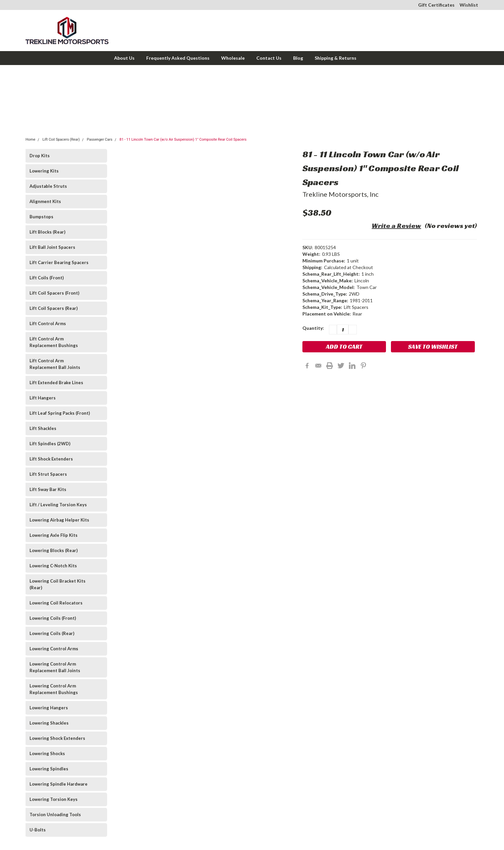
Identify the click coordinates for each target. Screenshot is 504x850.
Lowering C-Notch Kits (53, 566)
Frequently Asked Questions (178, 58)
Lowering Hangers (49, 708)
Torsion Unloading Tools (55, 815)
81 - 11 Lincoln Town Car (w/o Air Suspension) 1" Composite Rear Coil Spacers (183, 140)
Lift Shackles (43, 428)
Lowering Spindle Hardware (59, 784)
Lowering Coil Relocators (56, 603)
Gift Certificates (436, 5)
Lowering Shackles (49, 723)
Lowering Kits (44, 171)
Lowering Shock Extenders (57, 738)
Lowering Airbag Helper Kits (59, 520)
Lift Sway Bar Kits (48, 489)
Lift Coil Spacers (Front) (54, 293)
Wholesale (233, 58)
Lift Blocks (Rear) (47, 232)
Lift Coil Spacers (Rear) (61, 140)
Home (31, 140)
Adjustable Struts (48, 186)
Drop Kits (40, 156)
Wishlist (469, 5)
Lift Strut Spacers (48, 474)
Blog (298, 58)
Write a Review (396, 226)
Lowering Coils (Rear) (52, 633)
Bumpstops (41, 217)
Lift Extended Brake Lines (56, 383)
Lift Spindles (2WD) (50, 444)
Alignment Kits (45, 201)
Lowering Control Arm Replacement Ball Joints (55, 667)
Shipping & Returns (336, 58)
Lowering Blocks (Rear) (54, 550)
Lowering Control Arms (54, 649)
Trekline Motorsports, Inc (341, 194)
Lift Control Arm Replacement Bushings (54, 342)
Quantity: (313, 328)
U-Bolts (38, 830)
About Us (124, 58)
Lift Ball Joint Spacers (52, 247)
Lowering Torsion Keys (54, 799)
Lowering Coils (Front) (53, 618)
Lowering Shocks (47, 753)
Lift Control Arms (48, 323)
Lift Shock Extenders (51, 459)
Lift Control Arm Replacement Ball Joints (55, 364)
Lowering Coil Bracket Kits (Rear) (58, 584)
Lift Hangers (43, 398)
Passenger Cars (100, 140)
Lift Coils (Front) (47, 278)
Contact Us (269, 58)
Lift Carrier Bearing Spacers (59, 262)
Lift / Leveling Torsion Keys (58, 505)
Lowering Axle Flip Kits (54, 535)
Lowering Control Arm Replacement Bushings (54, 689)
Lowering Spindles (49, 769)
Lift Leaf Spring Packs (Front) (60, 413)
